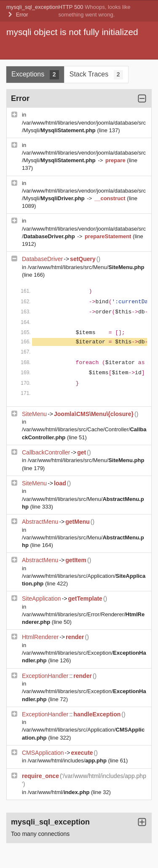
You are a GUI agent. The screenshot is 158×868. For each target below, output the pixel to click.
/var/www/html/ (59, 792)
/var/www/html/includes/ (68, 761)
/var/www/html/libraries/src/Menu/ (86, 267)
